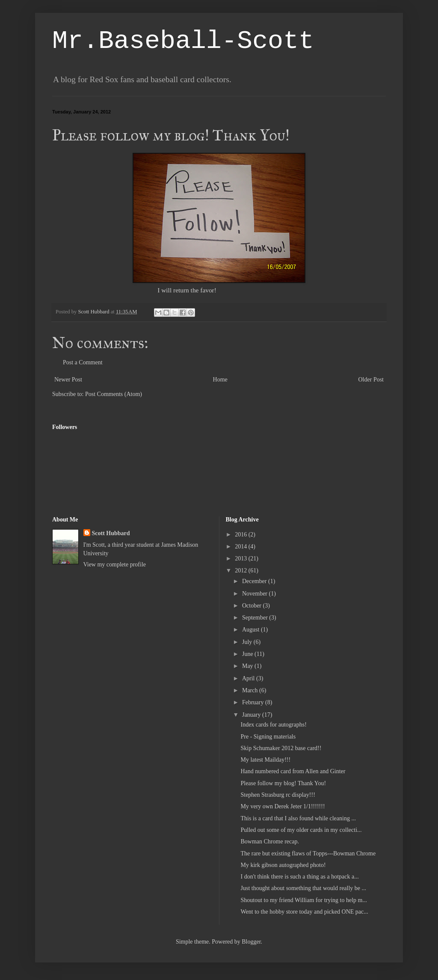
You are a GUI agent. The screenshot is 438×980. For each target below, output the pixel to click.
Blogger (251, 942)
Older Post (371, 380)
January (252, 715)
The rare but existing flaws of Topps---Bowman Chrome (308, 853)
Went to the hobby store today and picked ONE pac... (304, 912)
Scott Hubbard (111, 533)
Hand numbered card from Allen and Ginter (293, 771)
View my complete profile (115, 564)
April (249, 678)
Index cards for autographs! (273, 725)
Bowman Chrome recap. (269, 841)
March (251, 690)
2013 (242, 559)
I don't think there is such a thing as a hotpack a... (299, 877)
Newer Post (68, 380)
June (248, 654)
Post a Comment (83, 362)
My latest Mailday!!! (265, 760)
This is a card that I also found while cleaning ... (298, 818)
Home (220, 380)
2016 (242, 535)
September (256, 618)
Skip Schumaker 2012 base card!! (281, 748)
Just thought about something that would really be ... (303, 888)
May (248, 666)
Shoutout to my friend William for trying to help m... (303, 900)
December (255, 581)
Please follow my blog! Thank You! (283, 783)
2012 (242, 570)
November (256, 594)
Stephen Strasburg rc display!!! (278, 795)
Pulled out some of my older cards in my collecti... (301, 830)
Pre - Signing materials (268, 737)
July (248, 642)
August (252, 630)
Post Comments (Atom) (114, 394)
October (253, 606)
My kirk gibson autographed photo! (283, 865)
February (254, 702)
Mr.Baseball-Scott (183, 41)
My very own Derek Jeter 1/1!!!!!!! (283, 806)
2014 (242, 547)
